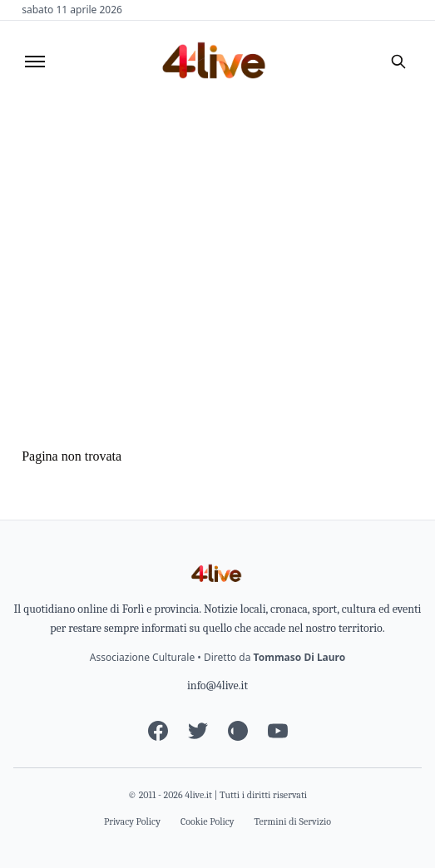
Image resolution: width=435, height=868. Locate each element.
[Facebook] (158, 731)
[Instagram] (238, 731)
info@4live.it (217, 686)
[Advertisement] (217, 227)
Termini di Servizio (293, 821)
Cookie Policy (208, 821)
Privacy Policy (132, 821)
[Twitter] (198, 731)
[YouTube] (278, 731)
